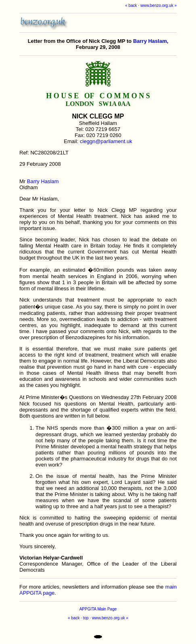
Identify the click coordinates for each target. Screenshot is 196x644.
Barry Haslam (150, 41)
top (86, 618)
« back (131, 5)
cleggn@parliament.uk (106, 141)
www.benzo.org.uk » (158, 5)
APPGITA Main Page (98, 609)
